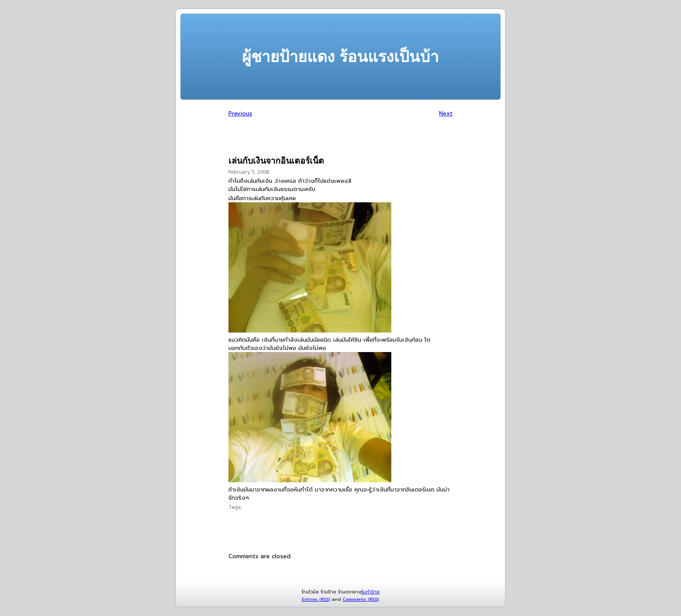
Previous (240, 114)
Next (446, 114)
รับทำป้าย (370, 592)
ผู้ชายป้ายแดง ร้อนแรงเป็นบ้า (340, 57)
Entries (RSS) (316, 599)
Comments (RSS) (361, 599)
